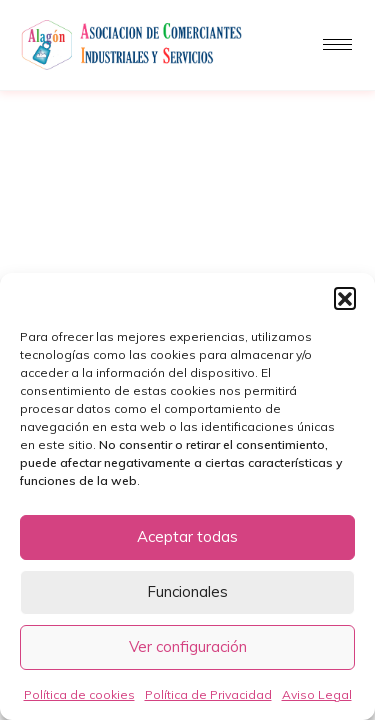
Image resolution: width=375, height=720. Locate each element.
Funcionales (187, 591)
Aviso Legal (317, 694)
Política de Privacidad (208, 694)
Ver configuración (188, 646)
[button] (345, 298)
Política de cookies (79, 694)
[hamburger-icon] (337, 44)
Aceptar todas (187, 536)
